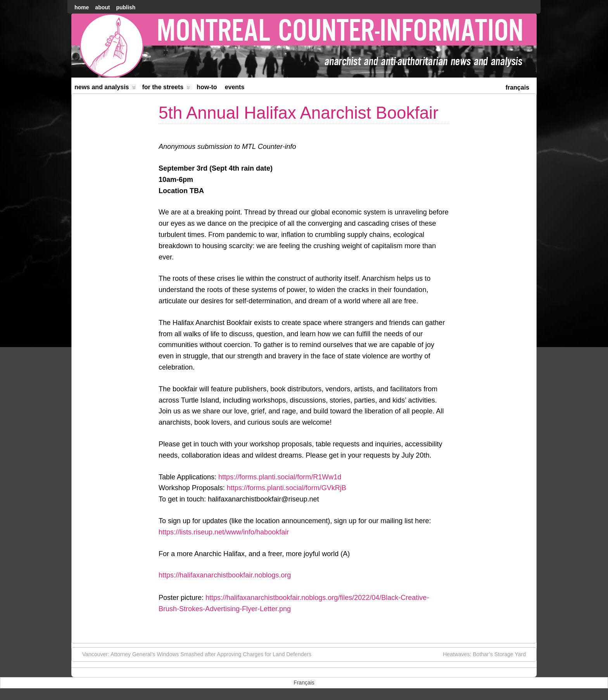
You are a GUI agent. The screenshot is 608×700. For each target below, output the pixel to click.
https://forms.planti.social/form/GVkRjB (287, 488)
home (82, 7)
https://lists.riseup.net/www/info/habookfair (224, 532)
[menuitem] (517, 87)
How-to (207, 87)
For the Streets (166, 89)
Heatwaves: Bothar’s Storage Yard (488, 654)
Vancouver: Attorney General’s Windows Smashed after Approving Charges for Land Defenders (193, 654)
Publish (126, 7)
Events (235, 87)
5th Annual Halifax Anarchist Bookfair (299, 113)
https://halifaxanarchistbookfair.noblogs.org (225, 575)
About (102, 7)
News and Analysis (105, 89)
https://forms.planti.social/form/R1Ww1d (280, 477)
